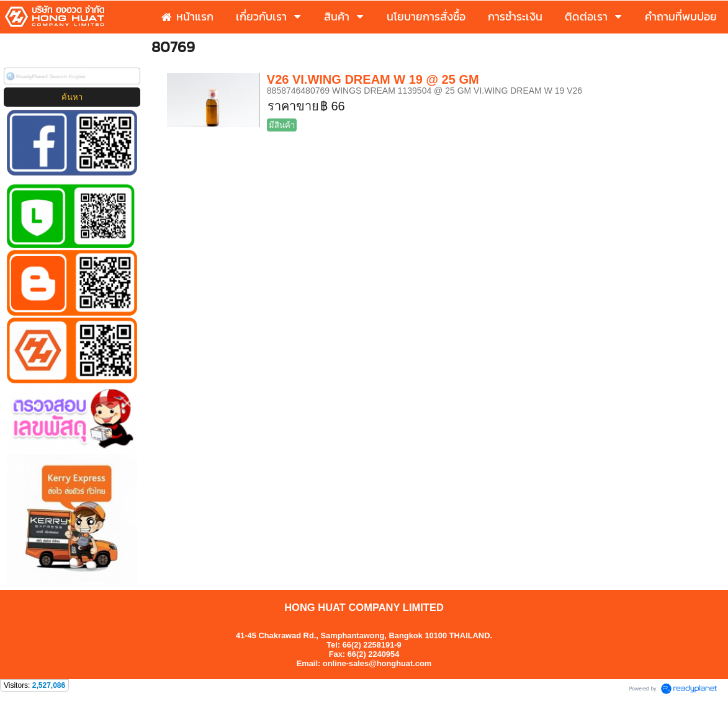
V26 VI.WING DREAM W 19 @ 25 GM (373, 79)
